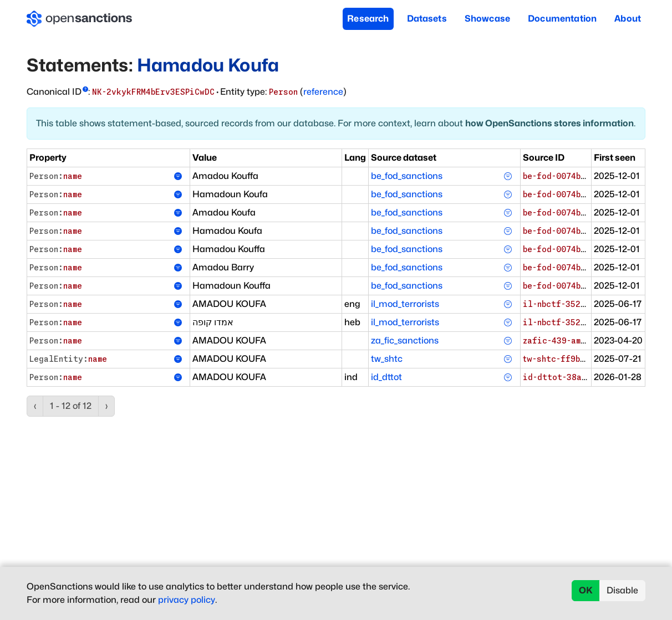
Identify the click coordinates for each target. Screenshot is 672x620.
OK (586, 590)
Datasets (427, 19)
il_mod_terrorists (405, 304)
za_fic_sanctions (405, 340)
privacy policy (187, 600)
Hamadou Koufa (208, 65)
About (628, 19)
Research (368, 19)
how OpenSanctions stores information (549, 123)
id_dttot (386, 377)
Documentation (562, 19)
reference (323, 92)
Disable (622, 590)
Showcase (487, 19)
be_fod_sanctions (407, 176)
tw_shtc (387, 359)
